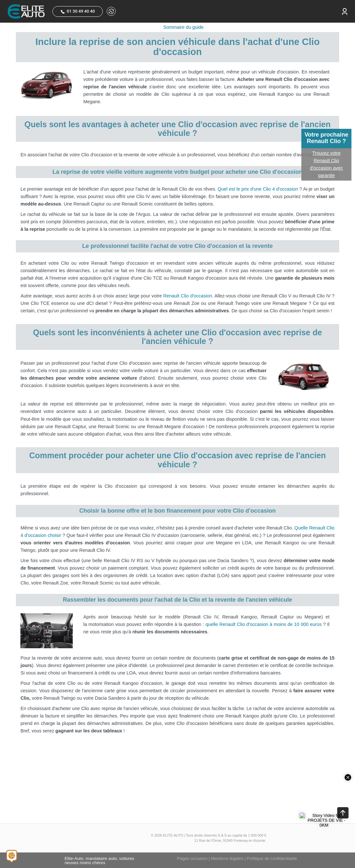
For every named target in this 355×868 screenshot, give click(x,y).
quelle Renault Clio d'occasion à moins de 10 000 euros (264, 624)
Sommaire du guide (183, 27)
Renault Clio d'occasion (188, 296)
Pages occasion (192, 858)
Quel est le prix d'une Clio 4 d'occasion (258, 189)
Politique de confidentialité (272, 858)
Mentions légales (227, 858)
